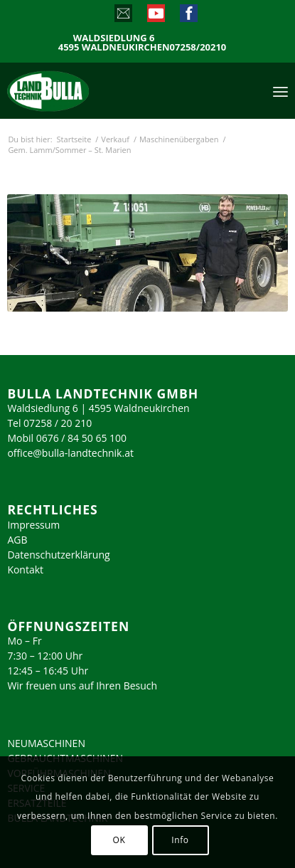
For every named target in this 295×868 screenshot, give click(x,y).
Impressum (33, 525)
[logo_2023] (78, 90)
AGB (17, 540)
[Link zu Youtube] (155, 16)
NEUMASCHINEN (46, 743)
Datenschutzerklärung (58, 555)
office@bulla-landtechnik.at (70, 453)
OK (119, 840)
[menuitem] (280, 90)
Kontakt (25, 570)
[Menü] (280, 90)
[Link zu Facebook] (188, 16)
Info (180, 840)
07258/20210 (198, 47)
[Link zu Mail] (123, 16)
